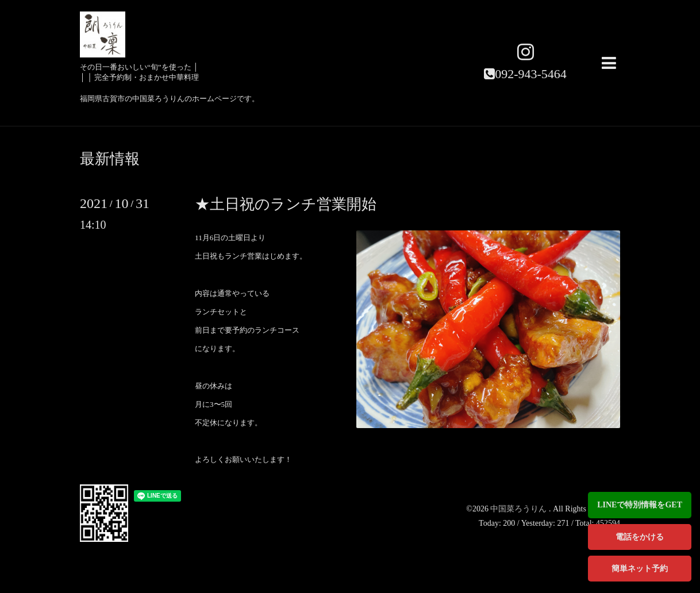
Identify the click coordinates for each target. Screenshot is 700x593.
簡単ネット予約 (640, 569)
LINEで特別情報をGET (640, 505)
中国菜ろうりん (520, 509)
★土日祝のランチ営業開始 (286, 204)
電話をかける (640, 537)
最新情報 (110, 159)
